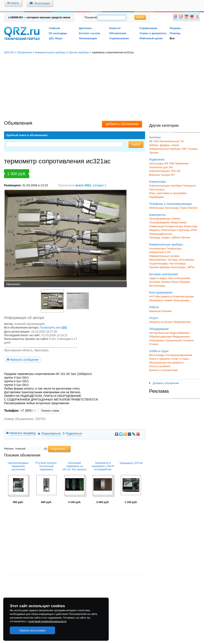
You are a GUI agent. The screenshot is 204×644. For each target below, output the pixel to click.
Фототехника (157, 286)
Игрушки (184, 282)
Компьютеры (158, 182)
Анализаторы (157, 248)
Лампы (176, 219)
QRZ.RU (9, 52)
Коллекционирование (179, 355)
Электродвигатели (161, 234)
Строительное (173, 340)
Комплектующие (159, 186)
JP (197, 18)
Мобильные (156, 208)
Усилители (156, 167)
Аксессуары (157, 163)
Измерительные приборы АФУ (168, 149)
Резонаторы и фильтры (176, 230)
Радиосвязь (157, 159)
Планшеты (189, 186)
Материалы (156, 300)
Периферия (156, 197)
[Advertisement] (102, 87)
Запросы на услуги (161, 322)
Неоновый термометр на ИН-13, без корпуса (75, 466)
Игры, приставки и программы (168, 193)
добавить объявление (122, 124)
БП (173, 175)
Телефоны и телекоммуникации (170, 204)
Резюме (167, 311)
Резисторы (191, 226)
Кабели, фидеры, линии (164, 145)
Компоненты (157, 215)
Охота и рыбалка (160, 366)
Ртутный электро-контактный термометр (46, 466)
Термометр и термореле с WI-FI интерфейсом (103, 466)
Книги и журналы (160, 359)
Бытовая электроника (164, 274)
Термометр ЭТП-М (131, 463)
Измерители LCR (160, 252)
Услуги (154, 318)
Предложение (182, 322)
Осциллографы (159, 264)
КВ (151, 141)
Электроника (181, 300)
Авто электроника (179, 278)
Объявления (118, 33)
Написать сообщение (24, 360)
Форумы (175, 28)
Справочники (148, 28)
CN (192, 18)
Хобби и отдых (159, 351)
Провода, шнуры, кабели (165, 237)
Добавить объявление (164, 383)
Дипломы (85, 28)
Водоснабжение (180, 333)
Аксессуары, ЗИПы (183, 267)
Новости (115, 28)
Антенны (155, 137)
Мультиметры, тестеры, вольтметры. (172, 260)
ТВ (182, 141)
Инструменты (164, 296)
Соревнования (119, 38)
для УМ (168, 167)
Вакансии (155, 311)
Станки (154, 344)
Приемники (182, 163)
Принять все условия (33, 630)
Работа (154, 307)
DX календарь (58, 33)
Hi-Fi (152, 296)
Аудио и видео (158, 278)
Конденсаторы (174, 226)
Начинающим (88, 38)
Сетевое (188, 340)
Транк (184, 208)
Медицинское (181, 337)
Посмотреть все (53, 327)
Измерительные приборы (50, 52)
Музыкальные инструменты (166, 363)
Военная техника (160, 175)
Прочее (154, 153)
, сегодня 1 (91, 185)
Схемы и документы (153, 33)
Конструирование (161, 293)
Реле (194, 230)
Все (172, 38)
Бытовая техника (160, 282)
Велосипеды (157, 355)
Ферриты (155, 230)
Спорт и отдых (180, 359)
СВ (178, 171)
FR (181, 18)
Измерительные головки (164, 256)
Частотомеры (178, 264)
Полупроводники (160, 222)
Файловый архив (151, 38)
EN (175, 18)
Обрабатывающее (161, 337)
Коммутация (157, 226)
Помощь (175, 33)
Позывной (91, 17)
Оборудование (159, 329)
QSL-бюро (56, 38)
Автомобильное (159, 333)
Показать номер (50, 411)
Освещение (156, 340)
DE (186, 18)
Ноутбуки (176, 186)
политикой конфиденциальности (47, 621)
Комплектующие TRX (162, 171)
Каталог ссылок (90, 33)
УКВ (156, 141)
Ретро (175, 282)
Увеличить (13, 284)
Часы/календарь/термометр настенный (18, 466)
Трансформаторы (160, 219)
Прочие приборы (79, 52)
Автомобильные (169, 141)
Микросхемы (179, 222)
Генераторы (174, 248)
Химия (168, 300)
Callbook (54, 28)
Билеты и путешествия (163, 370)
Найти (140, 17)
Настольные (157, 189)
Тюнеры (193, 149)
